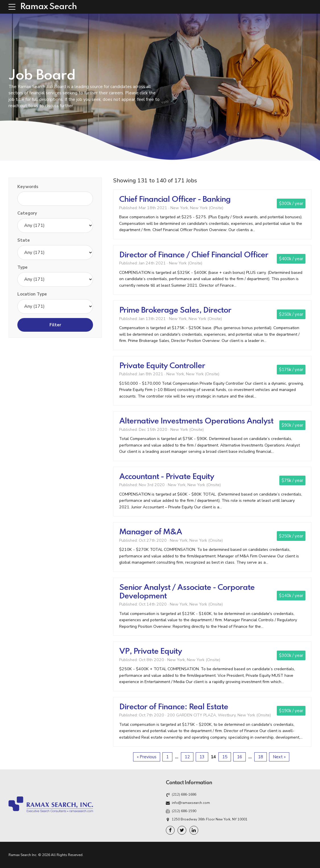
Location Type (32, 294)
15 (225, 757)
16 (240, 757)
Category (27, 213)
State (24, 240)
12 (187, 757)
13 (202, 757)
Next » (279, 757)
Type (22, 267)
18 (261, 757)
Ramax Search (48, 7)
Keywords (28, 187)
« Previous (147, 757)
